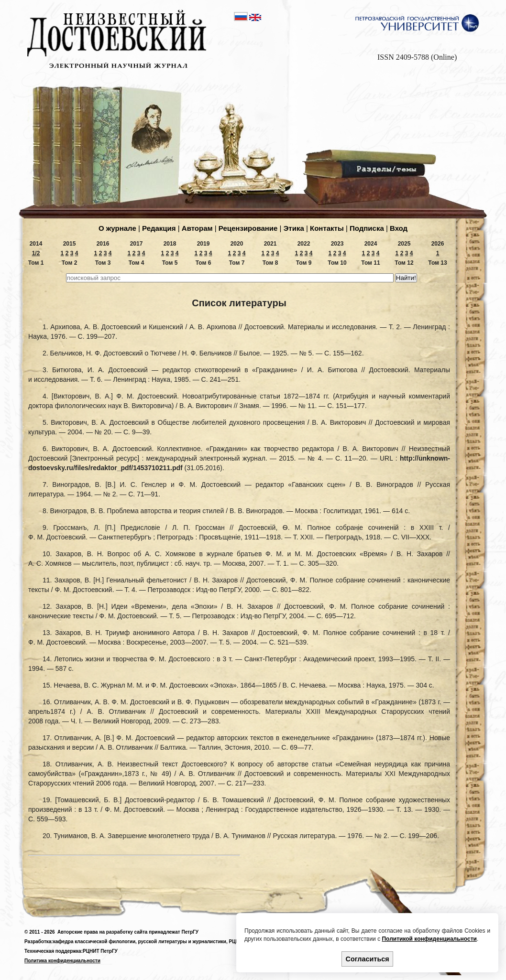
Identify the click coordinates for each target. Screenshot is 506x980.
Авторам (197, 228)
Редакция (159, 228)
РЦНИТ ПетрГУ (100, 951)
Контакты (327, 228)
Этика (294, 228)
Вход (399, 228)
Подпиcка (367, 228)
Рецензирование (248, 228)
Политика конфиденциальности (62, 961)
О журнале (117, 228)
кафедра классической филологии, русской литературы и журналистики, (140, 942)
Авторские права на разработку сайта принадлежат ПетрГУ (128, 932)
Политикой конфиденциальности (429, 939)
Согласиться (368, 959)
